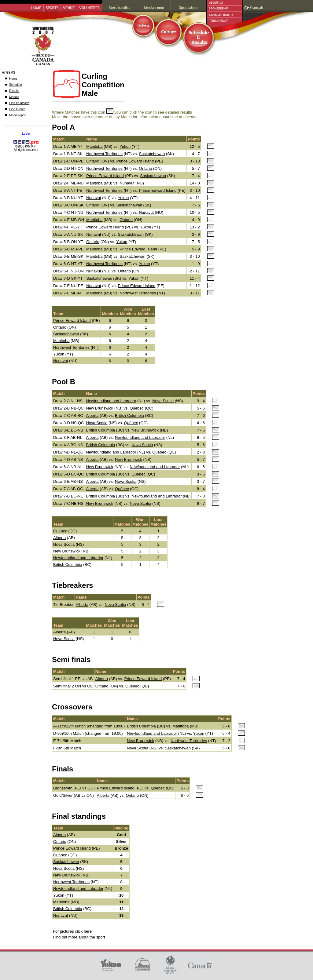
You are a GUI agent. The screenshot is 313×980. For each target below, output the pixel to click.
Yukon (125, 146)
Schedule (16, 85)
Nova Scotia (163, 401)
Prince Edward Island (135, 161)
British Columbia (129, 415)
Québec (137, 408)
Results (14, 91)
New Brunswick (99, 408)
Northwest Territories (104, 154)
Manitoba (94, 146)
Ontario (93, 161)
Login (26, 134)
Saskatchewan (152, 154)
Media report (18, 115)
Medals (14, 97)
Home (13, 79)
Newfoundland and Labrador (111, 401)
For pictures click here (72, 931)
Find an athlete (19, 103)
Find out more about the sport (79, 937)
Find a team (17, 109)
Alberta (92, 415)
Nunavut (127, 183)
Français (257, 7)
